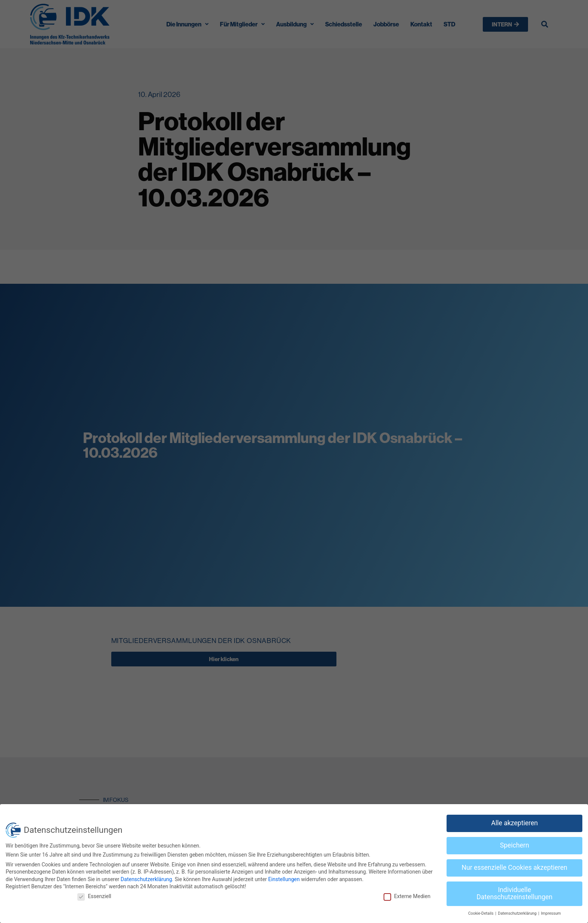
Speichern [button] (514, 845)
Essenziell (94, 896)
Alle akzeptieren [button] (514, 823)
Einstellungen (284, 879)
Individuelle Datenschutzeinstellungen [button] (515, 894)
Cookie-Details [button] (481, 913)
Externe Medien (407, 896)
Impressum (551, 913)
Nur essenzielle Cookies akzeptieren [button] (514, 868)
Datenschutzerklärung (146, 879)
